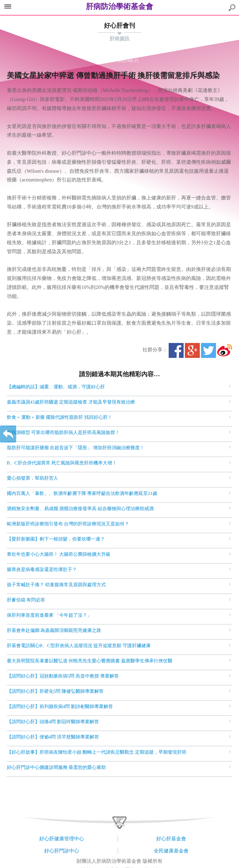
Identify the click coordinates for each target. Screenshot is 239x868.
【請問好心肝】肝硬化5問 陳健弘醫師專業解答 (55, 691)
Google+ (192, 350)
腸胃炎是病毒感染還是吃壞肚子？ (42, 569)
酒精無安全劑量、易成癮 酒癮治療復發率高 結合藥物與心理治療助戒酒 (80, 509)
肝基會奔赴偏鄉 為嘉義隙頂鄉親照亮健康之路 (54, 630)
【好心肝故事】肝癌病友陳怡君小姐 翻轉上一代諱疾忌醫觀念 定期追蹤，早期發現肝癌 (97, 752)
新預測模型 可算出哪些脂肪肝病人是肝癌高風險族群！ (63, 432)
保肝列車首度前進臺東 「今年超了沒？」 (49, 615)
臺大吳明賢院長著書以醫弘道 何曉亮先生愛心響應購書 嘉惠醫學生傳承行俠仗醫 (90, 661)
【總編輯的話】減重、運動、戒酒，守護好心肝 (56, 387)
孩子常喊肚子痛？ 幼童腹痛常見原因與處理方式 (56, 585)
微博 (225, 350)
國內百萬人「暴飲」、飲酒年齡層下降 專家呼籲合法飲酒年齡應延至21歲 (82, 493)
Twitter (209, 350)
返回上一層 (8, 434)
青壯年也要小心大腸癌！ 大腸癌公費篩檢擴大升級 (59, 554)
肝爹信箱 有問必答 (26, 600)
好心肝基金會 (171, 839)
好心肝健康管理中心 (62, 839)
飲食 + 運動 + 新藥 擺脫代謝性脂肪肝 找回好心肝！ (60, 417)
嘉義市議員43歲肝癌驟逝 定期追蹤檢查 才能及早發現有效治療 (71, 402)
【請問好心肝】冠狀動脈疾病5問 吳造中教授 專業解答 (63, 676)
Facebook (176, 350)
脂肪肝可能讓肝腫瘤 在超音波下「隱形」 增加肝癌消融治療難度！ (76, 448)
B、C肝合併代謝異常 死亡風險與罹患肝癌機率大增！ (62, 463)
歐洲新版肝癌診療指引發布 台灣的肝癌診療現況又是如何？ (68, 524)
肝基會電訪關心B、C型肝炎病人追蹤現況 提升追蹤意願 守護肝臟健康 (79, 646)
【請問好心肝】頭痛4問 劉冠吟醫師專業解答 (53, 722)
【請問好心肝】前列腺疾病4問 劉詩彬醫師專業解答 (60, 706)
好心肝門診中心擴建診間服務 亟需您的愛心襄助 (56, 767)
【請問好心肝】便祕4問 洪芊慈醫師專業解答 (53, 737)
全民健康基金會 (171, 851)
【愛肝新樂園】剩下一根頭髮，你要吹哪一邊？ (56, 539)
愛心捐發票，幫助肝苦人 (33, 478)
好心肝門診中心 (62, 851)
